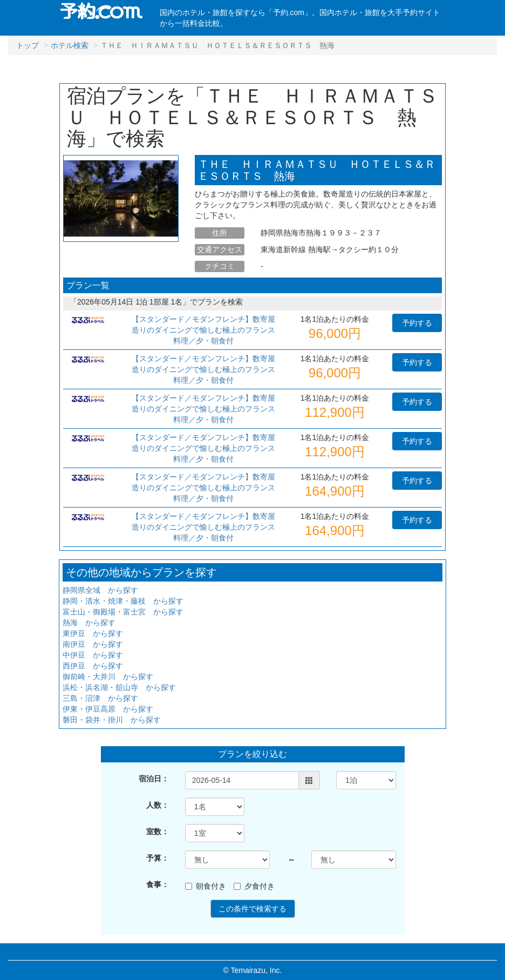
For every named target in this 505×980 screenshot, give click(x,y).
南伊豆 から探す (93, 644)
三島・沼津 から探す (100, 698)
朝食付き (206, 886)
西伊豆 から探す (93, 666)
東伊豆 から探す (93, 633)
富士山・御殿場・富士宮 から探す (123, 612)
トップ (28, 45)
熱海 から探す (89, 623)
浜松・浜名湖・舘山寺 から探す (119, 687)
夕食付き (254, 886)
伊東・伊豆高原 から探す (108, 709)
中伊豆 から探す (93, 655)
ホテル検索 (70, 45)
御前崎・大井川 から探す (108, 677)
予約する (417, 323)
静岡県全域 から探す (100, 590)
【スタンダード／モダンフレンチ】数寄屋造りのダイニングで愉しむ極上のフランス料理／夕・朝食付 (203, 330)
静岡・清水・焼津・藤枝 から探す (123, 601)
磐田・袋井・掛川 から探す (112, 720)
